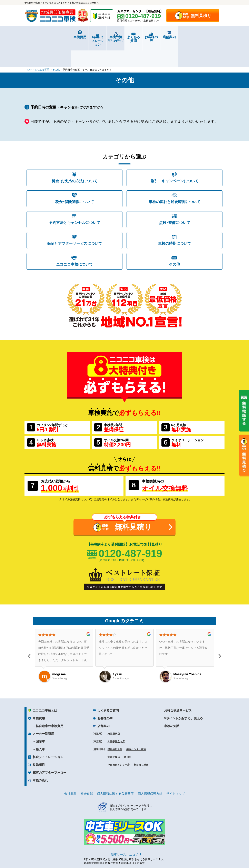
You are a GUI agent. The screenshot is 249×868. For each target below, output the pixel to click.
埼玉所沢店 (114, 710)
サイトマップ (176, 770)
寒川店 (128, 733)
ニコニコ (104, 16)
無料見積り (201, 16)
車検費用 (41, 37)
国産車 (40, 718)
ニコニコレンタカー (120, 854)
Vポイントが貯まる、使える (183, 694)
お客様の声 (175, 37)
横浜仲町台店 (115, 726)
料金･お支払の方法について (75, 157)
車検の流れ (108, 38)
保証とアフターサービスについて (74, 220)
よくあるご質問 (108, 687)
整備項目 (39, 741)
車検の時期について (175, 220)
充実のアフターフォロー (49, 749)
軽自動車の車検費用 (49, 702)
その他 (175, 241)
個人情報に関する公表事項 (115, 770)
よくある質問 (141, 37)
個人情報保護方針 (150, 770)
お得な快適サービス (178, 687)
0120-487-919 (130, 530)
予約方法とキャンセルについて (74, 199)
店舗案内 (208, 37)
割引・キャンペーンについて (175, 157)
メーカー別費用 (43, 710)
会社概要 (70, 770)
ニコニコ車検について (74, 241)
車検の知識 (172, 702)
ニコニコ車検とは (45, 687)
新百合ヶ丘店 (141, 741)
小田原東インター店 (119, 741)
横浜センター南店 (136, 726)
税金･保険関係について (75, 178)
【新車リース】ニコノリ (125, 831)
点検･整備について (175, 199)
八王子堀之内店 (116, 718)
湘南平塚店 (114, 733)
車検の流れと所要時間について (175, 178)
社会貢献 (87, 770)
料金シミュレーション (75, 37)
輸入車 (40, 726)
